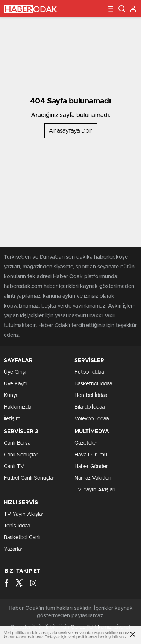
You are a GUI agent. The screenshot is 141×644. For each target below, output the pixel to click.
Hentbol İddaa (91, 395)
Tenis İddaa (17, 526)
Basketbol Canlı (22, 538)
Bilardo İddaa (89, 407)
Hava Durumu (91, 455)
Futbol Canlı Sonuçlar (29, 478)
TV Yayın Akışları (95, 490)
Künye (11, 395)
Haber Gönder (91, 467)
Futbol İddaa (89, 372)
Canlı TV (14, 467)
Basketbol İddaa (93, 384)
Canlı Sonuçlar (21, 455)
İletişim (12, 419)
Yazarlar (13, 549)
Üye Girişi (15, 372)
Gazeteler (86, 443)
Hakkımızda (17, 407)
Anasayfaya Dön (71, 131)
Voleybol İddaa (92, 419)
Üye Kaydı (16, 384)
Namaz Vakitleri (93, 478)
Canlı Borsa (17, 443)
